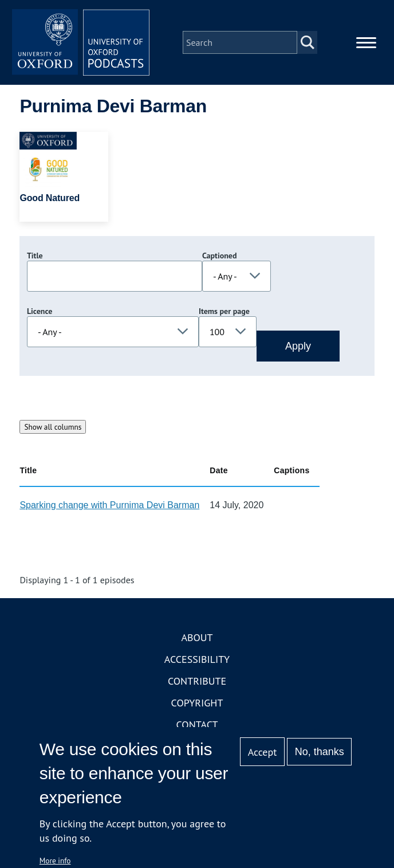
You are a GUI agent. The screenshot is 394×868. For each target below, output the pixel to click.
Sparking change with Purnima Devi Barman (109, 505)
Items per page (224, 311)
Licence (40, 311)
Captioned (220, 256)
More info (55, 861)
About (197, 637)
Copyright (197, 703)
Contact (197, 724)
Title (35, 256)
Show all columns (53, 427)
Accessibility (197, 659)
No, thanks (320, 752)
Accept (263, 752)
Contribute (197, 681)
